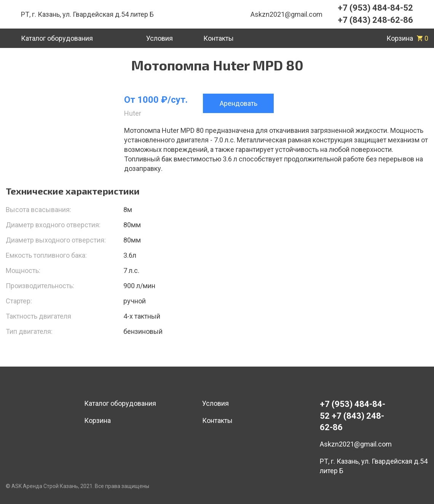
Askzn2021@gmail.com (286, 14)
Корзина (97, 420)
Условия (215, 403)
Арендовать (239, 103)
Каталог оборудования (120, 403)
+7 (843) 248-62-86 (375, 20)
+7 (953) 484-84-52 (375, 8)
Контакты (217, 420)
